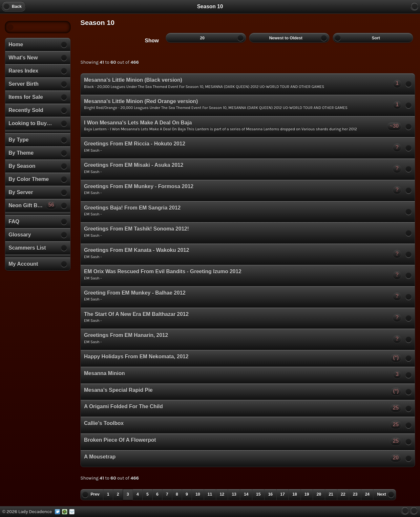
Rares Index (23, 71)
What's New (23, 58)
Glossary (20, 235)
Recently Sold (26, 110)
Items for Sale (26, 97)
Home (16, 45)
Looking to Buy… (30, 123)
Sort (373, 38)
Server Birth (24, 84)
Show (152, 41)
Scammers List (27, 248)
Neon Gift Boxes (33, 205)
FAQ (14, 222)
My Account (23, 264)
